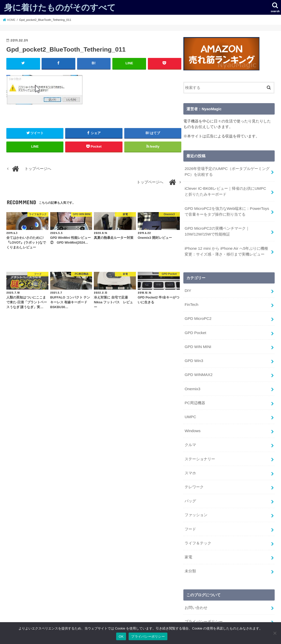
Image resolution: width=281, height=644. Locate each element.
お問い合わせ (196, 590)
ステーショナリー (200, 447)
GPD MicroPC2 (197, 313)
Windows (192, 420)
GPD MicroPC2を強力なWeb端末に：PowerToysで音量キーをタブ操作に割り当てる (226, 209)
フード (190, 514)
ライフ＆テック (198, 528)
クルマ (190, 434)
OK (121, 637)
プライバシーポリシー (204, 604)
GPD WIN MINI (197, 340)
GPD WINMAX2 (198, 367)
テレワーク (194, 474)
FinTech (191, 299)
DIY (188, 286)
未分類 (190, 555)
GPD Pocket (195, 326)
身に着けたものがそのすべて (60, 7)
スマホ (190, 461)
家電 (188, 541)
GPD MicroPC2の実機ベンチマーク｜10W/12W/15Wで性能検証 (216, 228)
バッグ (190, 488)
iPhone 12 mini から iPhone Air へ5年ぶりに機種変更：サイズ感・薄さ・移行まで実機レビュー (227, 247)
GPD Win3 (194, 353)
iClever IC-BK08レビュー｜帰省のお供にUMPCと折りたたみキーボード (226, 190)
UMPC (190, 407)
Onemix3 (192, 380)
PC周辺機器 (195, 394)
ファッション (196, 501)
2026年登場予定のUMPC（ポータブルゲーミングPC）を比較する (227, 171)
